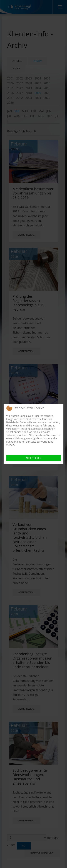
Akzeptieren (34, 458)
